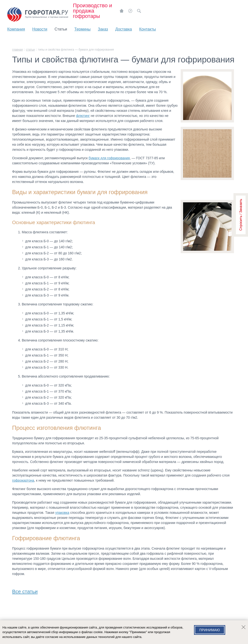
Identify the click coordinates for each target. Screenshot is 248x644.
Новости (40, 29)
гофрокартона (23, 480)
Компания (16, 29)
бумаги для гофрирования (109, 158)
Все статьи (25, 590)
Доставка (124, 29)
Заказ (103, 29)
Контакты (148, 29)
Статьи (61, 29)
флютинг (83, 116)
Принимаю (210, 630)
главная (17, 50)
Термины (82, 29)
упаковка (62, 513)
